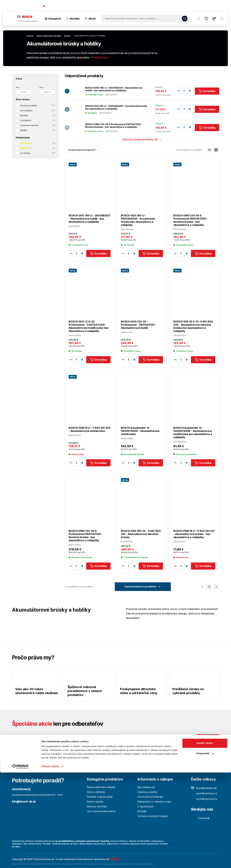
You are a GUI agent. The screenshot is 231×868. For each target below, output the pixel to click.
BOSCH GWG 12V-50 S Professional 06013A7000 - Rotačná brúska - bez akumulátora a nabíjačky (114, 126)
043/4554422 (55, 6)
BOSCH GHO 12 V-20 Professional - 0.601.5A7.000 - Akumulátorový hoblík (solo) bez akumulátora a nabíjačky (89, 326)
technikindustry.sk (204, 788)
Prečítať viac (101, 57)
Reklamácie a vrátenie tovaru (154, 802)
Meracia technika (97, 806)
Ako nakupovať (146, 787)
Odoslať (207, 738)
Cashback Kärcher (38, 125)
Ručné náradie (95, 802)
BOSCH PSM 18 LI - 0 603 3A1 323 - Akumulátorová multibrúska (89, 429)
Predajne (209, 6)
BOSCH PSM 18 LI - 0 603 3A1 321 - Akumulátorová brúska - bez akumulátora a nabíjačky (194, 534)
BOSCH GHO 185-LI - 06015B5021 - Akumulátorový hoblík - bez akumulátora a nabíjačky (114, 89)
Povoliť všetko (205, 839)
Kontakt (223, 6)
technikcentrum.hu (204, 799)
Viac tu (139, 752)
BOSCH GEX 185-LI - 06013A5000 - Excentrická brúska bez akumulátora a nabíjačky (116, 107)
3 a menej (38, 153)
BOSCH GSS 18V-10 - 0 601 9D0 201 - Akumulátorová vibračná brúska (141, 534)
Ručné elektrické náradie (101, 787)
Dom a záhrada (96, 792)
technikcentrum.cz (204, 793)
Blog (197, 6)
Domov (30, 36)
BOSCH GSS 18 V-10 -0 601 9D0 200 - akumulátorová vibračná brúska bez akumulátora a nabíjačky (193, 326)
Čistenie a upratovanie (100, 797)
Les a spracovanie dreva (101, 811)
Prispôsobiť (205, 849)
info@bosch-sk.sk (24, 802)
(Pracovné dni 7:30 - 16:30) (79, 6)
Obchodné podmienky (150, 797)
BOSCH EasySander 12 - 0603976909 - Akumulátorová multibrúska (140, 431)
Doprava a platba (147, 792)
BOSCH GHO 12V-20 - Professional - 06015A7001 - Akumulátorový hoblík (139, 325)
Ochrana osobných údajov (153, 816)
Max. (42, 87)
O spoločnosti (183, 6)
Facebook (200, 818)
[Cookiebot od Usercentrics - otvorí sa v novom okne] (20, 862)
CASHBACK (38, 120)
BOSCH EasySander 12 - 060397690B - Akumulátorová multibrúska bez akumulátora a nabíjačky (193, 432)
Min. (18, 87)
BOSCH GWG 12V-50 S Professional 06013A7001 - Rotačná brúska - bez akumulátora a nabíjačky (86, 536)
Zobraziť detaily (50, 862)
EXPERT (38, 130)
